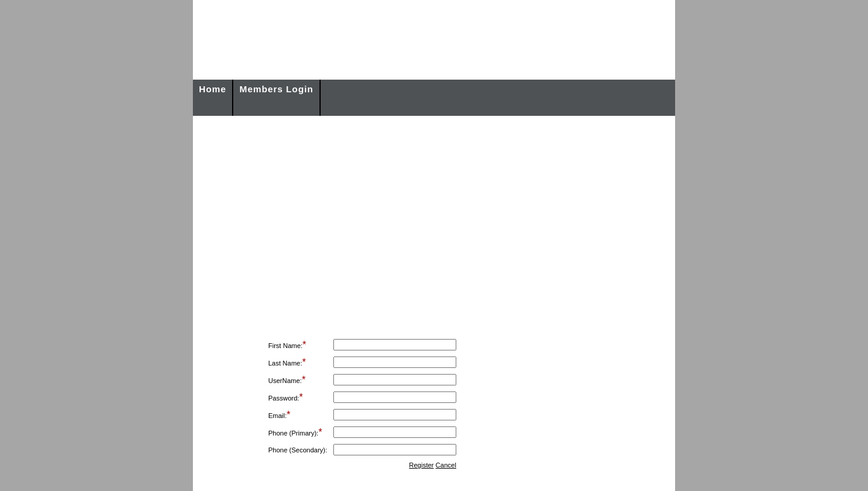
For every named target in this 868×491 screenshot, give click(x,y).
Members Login (276, 89)
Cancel (446, 465)
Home (212, 89)
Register (422, 465)
